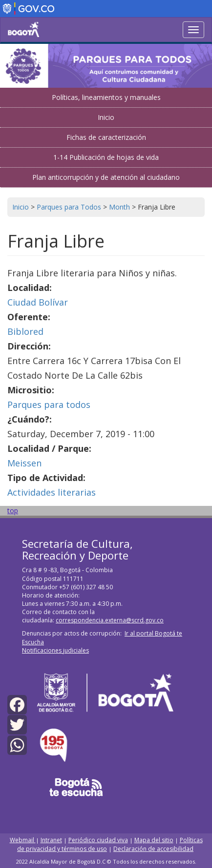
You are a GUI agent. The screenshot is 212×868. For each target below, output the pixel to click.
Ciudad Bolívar (38, 302)
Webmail (23, 840)
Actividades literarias (52, 492)
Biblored (25, 331)
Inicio (106, 117)
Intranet (51, 840)
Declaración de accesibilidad (153, 849)
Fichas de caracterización (106, 137)
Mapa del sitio (154, 840)
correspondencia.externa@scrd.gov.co (110, 620)
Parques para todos (49, 405)
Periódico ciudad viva (98, 840)
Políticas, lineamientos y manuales (106, 97)
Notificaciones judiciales (55, 650)
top (13, 511)
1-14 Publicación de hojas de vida (106, 157)
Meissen (24, 463)
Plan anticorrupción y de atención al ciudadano (106, 177)
